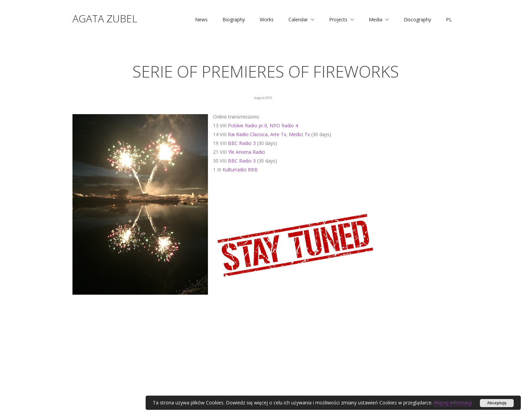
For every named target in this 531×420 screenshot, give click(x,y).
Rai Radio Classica (248, 134)
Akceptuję (497, 403)
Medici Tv (299, 134)
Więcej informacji (453, 403)
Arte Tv (278, 134)
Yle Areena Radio (247, 152)
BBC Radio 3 (242, 143)
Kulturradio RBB (240, 170)
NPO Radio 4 (284, 125)
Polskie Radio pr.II (247, 125)
